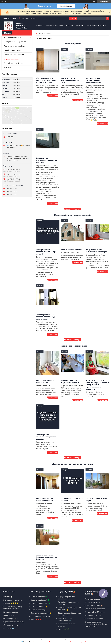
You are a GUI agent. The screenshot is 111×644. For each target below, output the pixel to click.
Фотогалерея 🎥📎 (11, 619)
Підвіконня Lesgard (39, 610)
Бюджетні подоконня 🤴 (41, 613)
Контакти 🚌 (9, 628)
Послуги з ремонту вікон (14, 46)
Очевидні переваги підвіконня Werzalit (70, 381)
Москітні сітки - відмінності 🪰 (65, 619)
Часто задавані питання (14, 55)
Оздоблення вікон (93, 615)
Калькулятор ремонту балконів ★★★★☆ (13, 608)
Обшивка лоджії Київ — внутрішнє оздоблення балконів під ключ (46, 80)
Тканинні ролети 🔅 (94, 599)
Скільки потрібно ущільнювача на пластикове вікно (93, 80)
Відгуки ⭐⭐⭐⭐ (11, 603)
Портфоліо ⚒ (9, 615)
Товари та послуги (54, 26)
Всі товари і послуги (13, 37)
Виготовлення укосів (94, 619)
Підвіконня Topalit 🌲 (40, 600)
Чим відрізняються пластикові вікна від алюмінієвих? (45, 317)
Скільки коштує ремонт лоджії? (96, 500)
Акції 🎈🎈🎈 (36, 620)
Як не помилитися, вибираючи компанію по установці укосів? (96, 624)
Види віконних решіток (71, 250)
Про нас (70, 26)
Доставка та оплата (95, 26)
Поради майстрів (11, 59)
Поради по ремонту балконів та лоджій (73, 464)
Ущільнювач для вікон (95, 609)
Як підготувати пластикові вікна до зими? (70, 80)
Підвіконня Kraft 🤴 (39, 607)
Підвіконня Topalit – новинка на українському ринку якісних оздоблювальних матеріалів (97, 385)
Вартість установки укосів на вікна (45, 381)
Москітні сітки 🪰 (93, 602)
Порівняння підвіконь (40, 616)
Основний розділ (72, 44)
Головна (40, 26)
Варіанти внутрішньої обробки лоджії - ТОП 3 (46, 500)
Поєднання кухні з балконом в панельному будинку (46, 557)
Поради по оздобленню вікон (73, 346)
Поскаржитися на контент (59, 642)
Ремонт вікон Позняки (95, 612)
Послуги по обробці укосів (15, 42)
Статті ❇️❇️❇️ (64, 629)
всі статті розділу (72, 209)
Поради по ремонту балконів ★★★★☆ (66, 598)
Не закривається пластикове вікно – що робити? (46, 252)
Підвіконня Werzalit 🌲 (41, 603)
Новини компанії (11, 612)
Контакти (80, 26)
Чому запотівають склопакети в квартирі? (96, 251)
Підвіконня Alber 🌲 (39, 597)
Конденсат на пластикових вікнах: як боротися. (46, 160)
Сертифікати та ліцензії (14, 63)
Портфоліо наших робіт (14, 50)
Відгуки (7, 67)
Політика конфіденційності (80, 642)
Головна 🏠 (8, 597)
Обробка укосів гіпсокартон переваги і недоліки (46, 437)
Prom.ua (68, 640)
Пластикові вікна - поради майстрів (73, 215)
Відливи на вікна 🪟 (94, 606)
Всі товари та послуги (13, 600)
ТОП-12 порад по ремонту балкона (72, 500)
